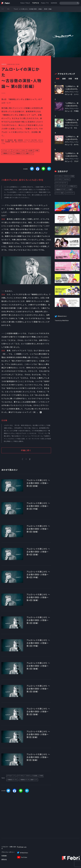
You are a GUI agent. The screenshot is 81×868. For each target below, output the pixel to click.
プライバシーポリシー (8, 852)
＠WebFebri (24, 853)
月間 (70, 79)
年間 (76, 79)
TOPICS (36, 3)
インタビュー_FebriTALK (63, 180)
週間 (64, 79)
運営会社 (4, 860)
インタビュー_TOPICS (20, 151)
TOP (3, 9)
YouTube (24, 857)
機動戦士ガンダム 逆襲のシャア (25, 153)
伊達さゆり (73, 186)
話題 (70, 190)
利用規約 (4, 856)
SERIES (54, 3)
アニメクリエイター (62, 183)
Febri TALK (25, 3)
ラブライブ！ (70, 193)
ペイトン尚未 (60, 193)
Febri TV (45, 3)
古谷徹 (31, 151)
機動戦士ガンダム (8, 153)
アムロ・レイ (7, 151)
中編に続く (26, 450)
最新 (58, 79)
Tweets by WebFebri (62, 320)
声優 (37, 151)
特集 (8, 9)
